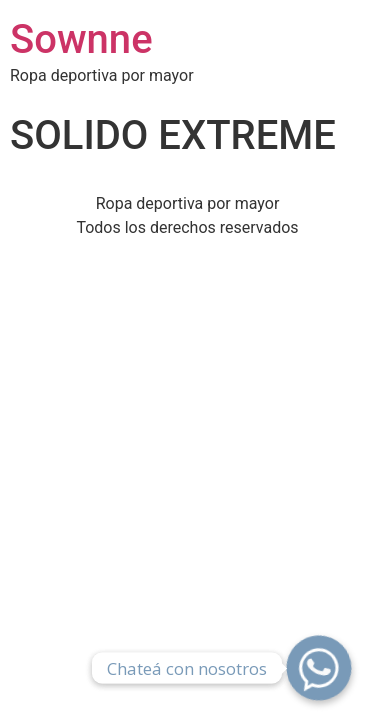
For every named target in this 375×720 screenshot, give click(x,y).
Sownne (81, 39)
